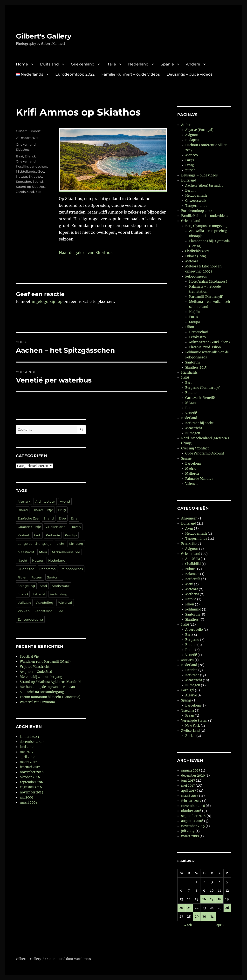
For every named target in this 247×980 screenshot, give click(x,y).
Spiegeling (26, 586)
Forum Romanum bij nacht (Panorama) (50, 697)
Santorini (54, 577)
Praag (190, 165)
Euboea (191, 569)
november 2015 (32, 792)
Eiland (30, 156)
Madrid (191, 469)
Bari (188, 383)
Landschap (38, 166)
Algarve (191, 695)
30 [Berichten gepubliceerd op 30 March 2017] (204, 917)
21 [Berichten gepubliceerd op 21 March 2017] (189, 908)
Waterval (65, 603)
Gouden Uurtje (29, 527)
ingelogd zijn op (47, 301)
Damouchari (199, 332)
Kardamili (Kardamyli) (206, 297)
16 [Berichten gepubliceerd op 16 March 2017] (204, 899)
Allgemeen (189, 518)
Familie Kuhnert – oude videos (131, 74)
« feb (188, 925)
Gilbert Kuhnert (28, 131)
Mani (43, 552)
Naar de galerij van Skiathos (86, 253)
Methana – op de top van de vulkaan (47, 687)
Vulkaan (24, 603)
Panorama (48, 569)
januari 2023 (29, 737)
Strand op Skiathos (31, 187)
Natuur (22, 176)
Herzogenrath (196, 196)
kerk (38, 535)
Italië (111, 64)
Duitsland (49, 64)
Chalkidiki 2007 (197, 251)
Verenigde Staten (194, 721)
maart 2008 (29, 802)
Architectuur (45, 501)
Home (22, 64)
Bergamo (192, 640)
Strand (38, 182)
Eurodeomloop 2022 (75, 74)
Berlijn (190, 191)
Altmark (24, 501)
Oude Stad (26, 569)
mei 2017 (27, 752)
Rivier (22, 577)
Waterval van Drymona (37, 702)
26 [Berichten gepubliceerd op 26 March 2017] (227, 908)
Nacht (22, 560)
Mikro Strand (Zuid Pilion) (209, 342)
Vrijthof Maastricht (35, 667)
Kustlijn (22, 166)
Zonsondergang (30, 619)
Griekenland (83, 64)
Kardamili (193, 579)
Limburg (76, 544)
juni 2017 (27, 747)
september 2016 (32, 782)
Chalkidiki (193, 564)
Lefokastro (197, 337)
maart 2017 (28, 762)
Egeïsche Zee (28, 518)
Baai (20, 156)
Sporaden (24, 182)
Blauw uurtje (43, 510)
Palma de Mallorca (199, 479)
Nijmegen (193, 433)
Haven (76, 527)
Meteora (192, 261)
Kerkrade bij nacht (199, 423)
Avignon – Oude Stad (36, 672)
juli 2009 (27, 797)
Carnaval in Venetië (200, 398)
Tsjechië (188, 711)
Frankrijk (188, 544)
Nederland (138, 64)
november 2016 (32, 772)
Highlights (189, 373)
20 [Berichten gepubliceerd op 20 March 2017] (181, 908)
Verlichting (59, 594)
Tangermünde (196, 539)
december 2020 (32, 742)
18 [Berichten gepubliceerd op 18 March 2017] (220, 899)
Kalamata (192, 574)
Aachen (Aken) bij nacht (204, 185)
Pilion (190, 327)
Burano (191, 393)
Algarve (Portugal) (199, 130)
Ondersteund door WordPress (68, 959)
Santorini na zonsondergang (42, 692)
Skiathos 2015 (196, 367)
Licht (60, 544)
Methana (192, 594)
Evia (74, 518)
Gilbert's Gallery (44, 36)
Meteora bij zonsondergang (41, 677)
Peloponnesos (72, 569)
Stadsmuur (61, 586)
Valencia (192, 484)
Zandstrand (25, 192)
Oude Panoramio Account (205, 453)
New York (193, 726)
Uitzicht (39, 594)
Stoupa (194, 322)
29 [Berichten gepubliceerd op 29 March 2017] (197, 917)
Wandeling (45, 603)
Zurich (190, 170)
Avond (65, 501)
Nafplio (195, 312)
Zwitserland (190, 731)
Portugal (188, 690)
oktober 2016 (30, 777)
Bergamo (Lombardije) (203, 388)
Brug (62, 510)
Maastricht (26, 552)
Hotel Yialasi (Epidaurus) (208, 282)
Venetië (191, 413)
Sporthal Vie (29, 657)
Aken (189, 529)
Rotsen (37, 577)
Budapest (192, 140)
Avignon (192, 135)
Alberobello (194, 630)
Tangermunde (196, 206)
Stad (43, 586)
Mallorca (192, 474)
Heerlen (191, 670)
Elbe (62, 518)
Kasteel (23, 535)
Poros (194, 317)
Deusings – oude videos (190, 74)
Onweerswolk (196, 201)
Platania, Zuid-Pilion (205, 347)
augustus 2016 (31, 787)
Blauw (23, 510)
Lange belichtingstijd (35, 544)
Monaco (192, 155)
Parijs (190, 160)
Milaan (191, 403)
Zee (38, 192)
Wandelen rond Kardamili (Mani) (45, 662)
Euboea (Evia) (196, 256)
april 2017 (27, 757)
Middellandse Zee (30, 171)
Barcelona (193, 464)
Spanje (167, 64)
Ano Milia (193, 559)
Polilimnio (193, 609)
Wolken (24, 611)
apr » (220, 925)
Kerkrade (53, 535)
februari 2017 (30, 767)
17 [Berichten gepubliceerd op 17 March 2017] (212, 899)
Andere (193, 64)
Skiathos (23, 149)
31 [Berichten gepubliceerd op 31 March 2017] (212, 917)
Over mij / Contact (195, 448)
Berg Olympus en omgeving (206, 226)
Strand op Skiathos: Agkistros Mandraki (51, 682)
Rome (190, 408)
